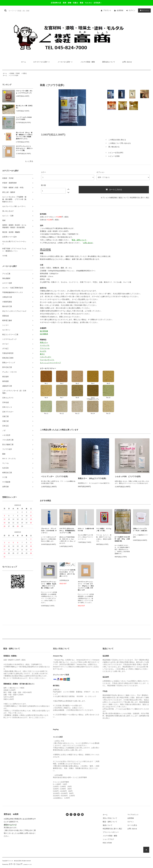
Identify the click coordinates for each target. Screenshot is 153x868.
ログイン (132, 10)
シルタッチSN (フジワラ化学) (128, 477)
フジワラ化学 (14, 75)
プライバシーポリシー (111, 832)
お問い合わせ (127, 62)
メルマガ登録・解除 (88, 62)
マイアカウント (133, 815)
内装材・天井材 (15, 73)
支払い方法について (110, 818)
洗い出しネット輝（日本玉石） (24, 107)
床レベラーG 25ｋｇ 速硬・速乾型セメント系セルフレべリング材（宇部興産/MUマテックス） (24, 136)
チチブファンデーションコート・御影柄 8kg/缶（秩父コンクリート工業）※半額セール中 (49, 585)
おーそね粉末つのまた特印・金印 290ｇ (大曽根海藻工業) (122, 539)
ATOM (109, 843)
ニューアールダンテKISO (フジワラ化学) (24, 118)
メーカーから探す (65, 62)
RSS (104, 843)
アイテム (144, 10)
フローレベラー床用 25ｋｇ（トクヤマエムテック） (24, 92)
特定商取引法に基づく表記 (139, 198)
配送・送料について (110, 822)
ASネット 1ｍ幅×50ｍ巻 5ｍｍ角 (86, 530)
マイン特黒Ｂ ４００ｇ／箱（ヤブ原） (104, 530)
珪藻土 (25, 73)
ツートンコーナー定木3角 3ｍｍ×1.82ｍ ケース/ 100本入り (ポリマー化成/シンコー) (68, 573)
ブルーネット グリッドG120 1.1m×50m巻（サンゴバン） (49, 531)
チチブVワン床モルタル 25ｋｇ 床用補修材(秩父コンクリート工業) (67, 531)
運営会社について (109, 62)
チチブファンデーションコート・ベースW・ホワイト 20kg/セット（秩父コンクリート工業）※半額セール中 (86, 586)
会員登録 (120, 10)
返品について (123, 198)
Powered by (17, 864)
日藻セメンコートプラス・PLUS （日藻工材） (140, 530)
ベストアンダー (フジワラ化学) (55, 477)
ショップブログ (108, 839)
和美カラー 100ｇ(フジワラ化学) (92, 478)
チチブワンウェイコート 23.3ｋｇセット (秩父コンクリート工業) (24, 148)
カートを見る (132, 825)
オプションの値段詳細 (109, 198)
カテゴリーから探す (42, 62)
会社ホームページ (10, 825)
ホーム (24, 62)
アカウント (107, 10)
